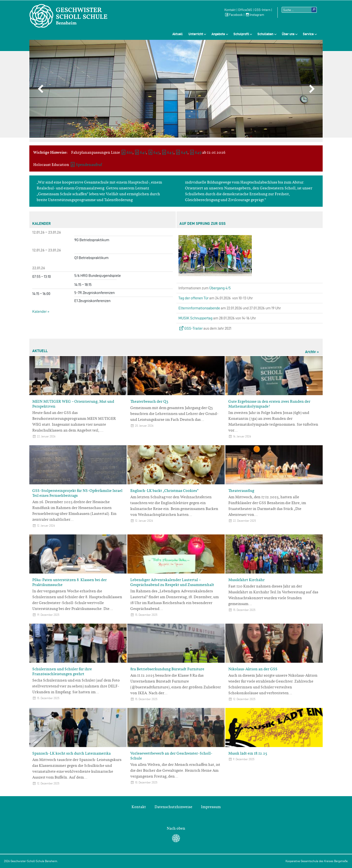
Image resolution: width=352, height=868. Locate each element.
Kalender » (41, 311)
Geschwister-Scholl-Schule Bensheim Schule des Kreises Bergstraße (68, 16)
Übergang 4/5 (220, 288)
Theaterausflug (241, 491)
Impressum (211, 807)
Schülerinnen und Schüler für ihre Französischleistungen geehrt (62, 672)
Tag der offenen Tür (193, 298)
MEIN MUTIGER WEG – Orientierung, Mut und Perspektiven (73, 404)
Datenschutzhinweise (173, 807)
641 (143, 152)
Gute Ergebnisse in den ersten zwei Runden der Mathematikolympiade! (269, 404)
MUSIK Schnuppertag (195, 318)
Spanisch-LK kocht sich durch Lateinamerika (71, 753)
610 (130, 152)
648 (184, 152)
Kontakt (230, 10)
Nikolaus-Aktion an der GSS (253, 669)
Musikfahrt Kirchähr (247, 580)
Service (308, 34)
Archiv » (312, 352)
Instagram (255, 15)
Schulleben (265, 34)
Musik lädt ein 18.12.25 (248, 753)
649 (198, 152)
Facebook (234, 15)
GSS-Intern (262, 10)
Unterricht (196, 34)
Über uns (288, 34)
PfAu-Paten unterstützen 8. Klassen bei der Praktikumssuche (70, 582)
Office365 (245, 10)
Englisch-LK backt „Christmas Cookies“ (164, 491)
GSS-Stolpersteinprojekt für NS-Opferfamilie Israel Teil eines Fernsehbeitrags (77, 493)
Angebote (218, 34)
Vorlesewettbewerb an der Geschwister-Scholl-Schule (171, 756)
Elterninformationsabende (199, 308)
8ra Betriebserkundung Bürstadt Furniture (167, 669)
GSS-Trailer (193, 328)
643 (157, 152)
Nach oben (176, 828)
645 (170, 152)
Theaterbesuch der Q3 (149, 401)
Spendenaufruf (89, 165)
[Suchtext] (299, 10)
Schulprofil (241, 34)
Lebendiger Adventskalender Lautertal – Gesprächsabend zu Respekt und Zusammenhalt (172, 582)
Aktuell (177, 34)
